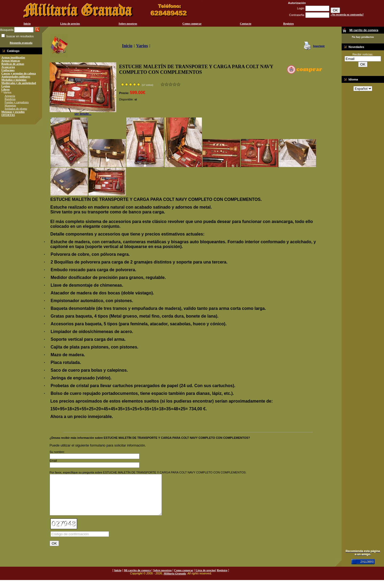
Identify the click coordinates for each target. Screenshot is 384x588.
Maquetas (10, 105)
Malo (167, 84)
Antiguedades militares (16, 76)
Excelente (179, 84)
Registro (289, 23)
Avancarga (8, 67)
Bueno (171, 84)
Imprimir (319, 46)
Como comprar (192, 23)
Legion (6, 86)
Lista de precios (70, 23)
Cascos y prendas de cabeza (19, 73)
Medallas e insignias (14, 80)
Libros (5, 89)
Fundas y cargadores (17, 102)
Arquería (10, 96)
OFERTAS (8, 115)
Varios (142, 46)
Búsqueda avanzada (21, 43)
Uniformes (8, 70)
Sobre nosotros (128, 23)
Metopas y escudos (13, 112)
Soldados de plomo (16, 108)
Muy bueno (175, 84)
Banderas (10, 99)
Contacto (245, 23)
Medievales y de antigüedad (19, 83)
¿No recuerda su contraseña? (347, 15)
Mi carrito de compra (137, 578)
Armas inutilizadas (13, 57)
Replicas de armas (13, 64)
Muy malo (163, 84)
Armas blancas (11, 60)
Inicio (27, 23)
